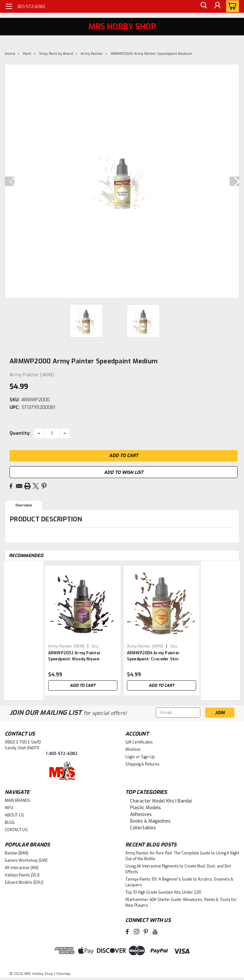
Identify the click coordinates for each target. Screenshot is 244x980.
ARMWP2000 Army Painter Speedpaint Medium (151, 54)
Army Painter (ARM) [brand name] (67, 646)
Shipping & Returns (142, 764)
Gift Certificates (139, 742)
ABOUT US (15, 815)
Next (234, 181)
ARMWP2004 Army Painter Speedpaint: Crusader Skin (153, 656)
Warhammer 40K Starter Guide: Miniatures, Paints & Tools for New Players (181, 903)
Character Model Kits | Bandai (161, 801)
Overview (24, 505)
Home (10, 54)
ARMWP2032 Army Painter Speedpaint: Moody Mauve (75, 656)
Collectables (143, 828)
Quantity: (20, 433)
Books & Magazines (150, 821)
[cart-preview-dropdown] (231, 6)
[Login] (217, 7)
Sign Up (148, 757)
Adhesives (141, 814)
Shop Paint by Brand (56, 54)
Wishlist (133, 750)
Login (130, 757)
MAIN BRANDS (18, 801)
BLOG (10, 823)
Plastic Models (146, 808)
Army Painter (92, 54)
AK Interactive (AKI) (22, 868)
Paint (27, 54)
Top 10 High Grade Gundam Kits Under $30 (163, 892)
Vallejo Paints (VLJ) (22, 875)
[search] (203, 7)
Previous (10, 181)
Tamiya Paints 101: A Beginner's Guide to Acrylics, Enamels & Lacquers (179, 882)
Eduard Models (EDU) (24, 882)
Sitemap (63, 974)
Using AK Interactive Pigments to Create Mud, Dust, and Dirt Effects (178, 869)
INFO (9, 808)
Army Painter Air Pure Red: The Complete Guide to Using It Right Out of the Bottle (182, 856)
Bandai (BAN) (17, 853)
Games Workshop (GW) (26, 860)
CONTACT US (16, 830)
